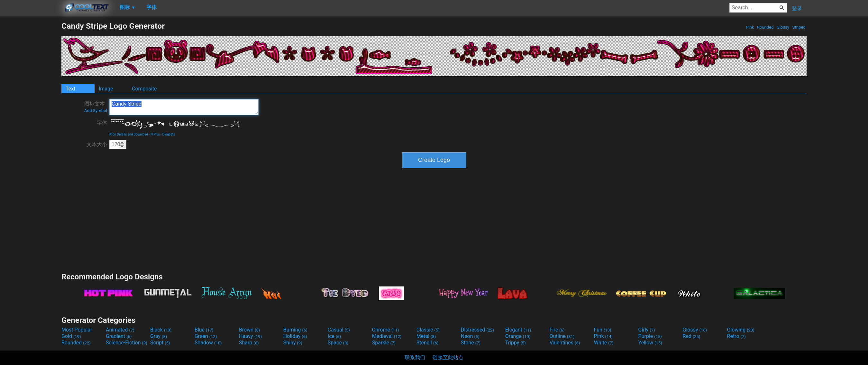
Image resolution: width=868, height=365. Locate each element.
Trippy (516, 343)
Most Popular (77, 330)
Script (160, 343)
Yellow (650, 343)
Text (70, 89)
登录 (797, 9)
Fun (603, 330)
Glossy (783, 27)
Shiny (293, 343)
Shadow (208, 343)
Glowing (741, 330)
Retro (736, 336)
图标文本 (96, 107)
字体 (102, 123)
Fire (557, 330)
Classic (428, 330)
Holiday (295, 336)
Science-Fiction (127, 343)
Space (338, 343)
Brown (249, 330)
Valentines (565, 343)
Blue (204, 330)
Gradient (119, 336)
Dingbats (169, 134)
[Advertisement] (31, 118)
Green (206, 336)
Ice (334, 336)
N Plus (155, 134)
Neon (470, 336)
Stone (471, 343)
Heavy (250, 336)
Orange (518, 336)
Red (692, 336)
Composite (144, 89)
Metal (426, 336)
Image (106, 89)
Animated (120, 330)
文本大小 (97, 144)
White (604, 343)
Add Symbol (96, 111)
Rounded (765, 27)
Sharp (249, 343)
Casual (339, 330)
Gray (159, 336)
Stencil (427, 343)
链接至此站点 (448, 357)
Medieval (387, 336)
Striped (799, 27)
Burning (295, 330)
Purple (650, 336)
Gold (71, 336)
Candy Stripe (184, 107)
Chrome (386, 330)
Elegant (518, 330)
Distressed (477, 330)
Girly (647, 330)
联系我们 (415, 357)
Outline (562, 336)
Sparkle (384, 343)
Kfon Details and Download (129, 134)
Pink (750, 27)
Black (161, 330)
